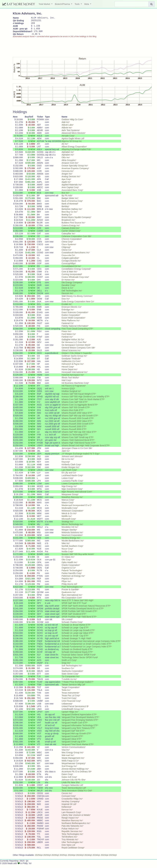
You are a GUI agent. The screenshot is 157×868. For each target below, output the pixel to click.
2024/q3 (80, 858)
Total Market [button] (45, 4)
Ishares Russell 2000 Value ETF (77, 424)
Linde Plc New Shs (70, 786)
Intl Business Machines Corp (75, 386)
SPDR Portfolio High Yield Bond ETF (79, 620)
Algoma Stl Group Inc (72, 144)
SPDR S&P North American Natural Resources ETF (86, 609)
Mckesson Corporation (72, 514)
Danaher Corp (68, 288)
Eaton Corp (67, 777)
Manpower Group (70, 498)
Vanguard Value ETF (71, 742)
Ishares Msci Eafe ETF (72, 413)
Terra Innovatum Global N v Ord (76, 794)
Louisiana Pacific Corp (72, 484)
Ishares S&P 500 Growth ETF (75, 411)
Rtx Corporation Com (71, 601)
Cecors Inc (67, 796)
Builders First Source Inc (73, 226)
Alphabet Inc (67, 155)
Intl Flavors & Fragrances (73, 389)
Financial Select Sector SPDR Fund (78, 658)
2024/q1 (96, 858)
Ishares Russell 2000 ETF (74, 430)
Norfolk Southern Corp (72, 549)
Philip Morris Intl (69, 587)
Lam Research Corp (71, 815)
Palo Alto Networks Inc (72, 829)
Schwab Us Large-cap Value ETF (77, 636)
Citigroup (66, 250)
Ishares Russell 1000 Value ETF (77, 416)
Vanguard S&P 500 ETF (73, 734)
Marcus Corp (68, 503)
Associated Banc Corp (72, 193)
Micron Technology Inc (72, 527)
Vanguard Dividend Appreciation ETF (79, 718)
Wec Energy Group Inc (72, 756)
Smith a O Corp (69, 663)
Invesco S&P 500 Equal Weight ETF (78, 397)
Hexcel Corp (67, 370)
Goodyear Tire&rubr (71, 362)
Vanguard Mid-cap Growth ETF (76, 737)
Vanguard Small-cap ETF (73, 745)
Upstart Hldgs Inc (70, 715)
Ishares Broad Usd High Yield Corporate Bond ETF (85, 449)
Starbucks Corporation (72, 674)
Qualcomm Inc (68, 595)
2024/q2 (88, 858)
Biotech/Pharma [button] (63, 4)
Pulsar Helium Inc (70, 832)
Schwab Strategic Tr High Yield (76, 642)
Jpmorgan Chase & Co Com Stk (77, 451)
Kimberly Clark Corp (71, 468)
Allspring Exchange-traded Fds (76, 152)
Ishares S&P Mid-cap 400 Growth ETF (79, 419)
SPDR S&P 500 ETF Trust (74, 606)
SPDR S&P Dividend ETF (74, 617)
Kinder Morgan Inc (70, 470)
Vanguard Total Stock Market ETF (77, 748)
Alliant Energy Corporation (74, 150)
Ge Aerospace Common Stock (76, 348)
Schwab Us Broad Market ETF (76, 628)
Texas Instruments (70, 696)
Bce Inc (65, 196)
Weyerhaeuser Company (73, 767)
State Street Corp (70, 677)
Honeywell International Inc (74, 375)
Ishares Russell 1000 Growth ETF (77, 421)
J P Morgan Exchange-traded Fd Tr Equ (80, 457)
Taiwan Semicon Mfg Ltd (73, 688)
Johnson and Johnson (72, 460)
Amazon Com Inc (70, 166)
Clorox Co (66, 253)
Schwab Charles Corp (72, 625)
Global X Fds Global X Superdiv (76, 356)
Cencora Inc (67, 174)
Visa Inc (65, 753)
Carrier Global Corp (71, 234)
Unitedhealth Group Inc (72, 712)
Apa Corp (66, 182)
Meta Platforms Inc (70, 324)
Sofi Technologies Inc (71, 669)
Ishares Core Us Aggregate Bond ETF (79, 408)
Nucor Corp (67, 552)
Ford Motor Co (68, 337)
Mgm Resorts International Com (76, 495)
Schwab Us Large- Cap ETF (75, 631)
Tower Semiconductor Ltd (73, 791)
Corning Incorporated (71, 277)
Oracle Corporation (70, 568)
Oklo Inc (65, 161)
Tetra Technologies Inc (72, 837)
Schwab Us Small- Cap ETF (75, 639)
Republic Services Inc (72, 834)
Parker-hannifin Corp (71, 576)
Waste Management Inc (73, 761)
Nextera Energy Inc (71, 541)
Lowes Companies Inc (72, 487)
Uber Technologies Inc (72, 845)
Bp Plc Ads (67, 199)
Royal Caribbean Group (73, 851)
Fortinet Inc (67, 340)
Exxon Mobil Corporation (73, 321)
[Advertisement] (68, 49)
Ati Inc (64, 147)
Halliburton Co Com (71, 364)
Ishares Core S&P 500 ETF (74, 405)
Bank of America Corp (72, 204)
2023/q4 (105, 858)
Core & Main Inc (69, 275)
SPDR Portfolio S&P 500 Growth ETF (79, 614)
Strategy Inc (67, 525)
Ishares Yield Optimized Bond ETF (78, 443)
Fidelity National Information (75, 329)
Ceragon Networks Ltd (72, 788)
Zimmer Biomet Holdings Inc (75, 772)
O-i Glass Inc (68, 560)
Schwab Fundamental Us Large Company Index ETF (86, 650)
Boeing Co (66, 218)
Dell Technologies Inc (71, 294)
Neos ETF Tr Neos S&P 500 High (77, 604)
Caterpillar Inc (68, 237)
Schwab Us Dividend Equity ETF (77, 652)
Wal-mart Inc (67, 758)
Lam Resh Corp (69, 473)
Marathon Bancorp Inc (72, 500)
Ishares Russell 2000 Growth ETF (77, 427)
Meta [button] (87, 4)
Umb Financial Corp (71, 704)
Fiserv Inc (66, 335)
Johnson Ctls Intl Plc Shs (73, 783)
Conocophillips (68, 267)
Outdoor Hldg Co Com (72, 123)
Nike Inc (65, 546)
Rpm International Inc (72, 598)
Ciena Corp (67, 245)
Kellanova (66, 810)
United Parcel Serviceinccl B (75, 709)
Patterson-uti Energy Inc (73, 579)
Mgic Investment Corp (72, 492)
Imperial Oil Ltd (69, 807)
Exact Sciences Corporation (75, 315)
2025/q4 (39, 858)
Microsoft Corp (68, 522)
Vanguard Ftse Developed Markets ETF (80, 720)
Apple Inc (66, 185)
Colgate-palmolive (70, 261)
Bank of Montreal (70, 207)
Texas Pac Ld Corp (70, 699)
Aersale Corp (68, 139)
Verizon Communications (73, 750)
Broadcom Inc (68, 223)
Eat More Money (19, 4)
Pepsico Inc (67, 582)
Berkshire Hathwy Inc (71, 212)
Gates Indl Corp (69, 780)
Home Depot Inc (69, 373)
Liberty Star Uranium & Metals (76, 818)
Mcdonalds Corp (69, 511)
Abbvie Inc (66, 131)
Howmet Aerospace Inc (72, 378)
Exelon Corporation (71, 318)
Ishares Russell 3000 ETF (74, 432)
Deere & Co (67, 291)
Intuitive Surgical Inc (71, 394)
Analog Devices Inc (71, 180)
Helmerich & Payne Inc (72, 367)
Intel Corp (66, 383)
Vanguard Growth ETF (72, 739)
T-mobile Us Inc (69, 682)
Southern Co (67, 671)
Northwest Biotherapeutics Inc (76, 826)
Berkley (65, 210)
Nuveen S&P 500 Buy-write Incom (77, 557)
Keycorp (65, 465)
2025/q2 (55, 858)
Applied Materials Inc (71, 188)
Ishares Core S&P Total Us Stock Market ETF (83, 402)
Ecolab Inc (66, 307)
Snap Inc (66, 666)
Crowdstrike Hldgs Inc (72, 802)
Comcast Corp (68, 799)
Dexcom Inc (67, 296)
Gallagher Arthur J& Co (72, 343)
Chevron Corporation (71, 242)
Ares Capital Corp (70, 191)
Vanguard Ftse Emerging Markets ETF (80, 723)
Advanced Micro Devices (73, 136)
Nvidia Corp (67, 555)
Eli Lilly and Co (69, 476)
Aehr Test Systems (70, 133)
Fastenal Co (67, 326)
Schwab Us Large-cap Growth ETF (78, 633)
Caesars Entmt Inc (70, 231)
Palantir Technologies (72, 574)
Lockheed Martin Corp (72, 479)
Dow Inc (65, 302)
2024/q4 (72, 858)
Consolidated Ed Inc (71, 269)
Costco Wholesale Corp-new (75, 280)
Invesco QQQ (68, 392)
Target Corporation (70, 690)
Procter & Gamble (70, 593)
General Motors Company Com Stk (78, 351)
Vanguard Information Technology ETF (79, 729)
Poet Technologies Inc (72, 590)
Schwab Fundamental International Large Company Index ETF (91, 644)
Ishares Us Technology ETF (75, 438)
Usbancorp (67, 707)
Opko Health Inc (69, 565)
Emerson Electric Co (71, 310)
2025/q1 (63, 858)
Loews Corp (67, 481)
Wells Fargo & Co (70, 764)
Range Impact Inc (70, 821)
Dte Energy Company (72, 286)
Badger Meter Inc (70, 201)
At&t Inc (65, 125)
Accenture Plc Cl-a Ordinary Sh (76, 775)
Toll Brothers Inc (69, 840)
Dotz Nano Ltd (68, 848)
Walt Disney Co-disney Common (77, 299)
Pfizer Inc (66, 585)
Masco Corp (67, 506)
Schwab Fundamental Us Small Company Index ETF (86, 647)
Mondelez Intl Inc (70, 530)
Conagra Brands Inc (71, 264)
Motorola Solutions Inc (72, 536)
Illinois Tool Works (70, 381)
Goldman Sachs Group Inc (74, 359)
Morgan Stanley (69, 533)
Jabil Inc (65, 454)
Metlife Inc (66, 519)
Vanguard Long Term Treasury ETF (78, 731)
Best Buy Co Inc (69, 215)
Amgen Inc (67, 177)
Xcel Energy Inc (69, 769)
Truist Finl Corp (69, 701)
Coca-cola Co (68, 258)
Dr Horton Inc (68, 283)
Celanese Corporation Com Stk (76, 239)
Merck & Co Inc (69, 517)
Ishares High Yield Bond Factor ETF (78, 446)
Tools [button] (77, 4)
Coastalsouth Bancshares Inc (75, 256)
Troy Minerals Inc (70, 843)
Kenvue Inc (67, 813)
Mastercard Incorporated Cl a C (76, 508)
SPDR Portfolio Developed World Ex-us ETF (82, 612)
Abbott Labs (67, 128)
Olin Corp (66, 563)
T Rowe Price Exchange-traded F (77, 685)
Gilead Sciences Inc (71, 354)
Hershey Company (70, 805)
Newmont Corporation (72, 538)
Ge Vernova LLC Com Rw (74, 345)
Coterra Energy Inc (70, 229)
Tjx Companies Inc (70, 680)
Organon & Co (68, 571)
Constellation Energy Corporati (76, 272)
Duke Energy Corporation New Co (78, 305)
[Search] (132, 4)
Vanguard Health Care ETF (74, 726)
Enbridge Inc (67, 313)
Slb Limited (67, 623)
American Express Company (75, 171)
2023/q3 (113, 858)
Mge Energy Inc (69, 489)
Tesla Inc (66, 693)
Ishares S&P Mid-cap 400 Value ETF (79, 435)
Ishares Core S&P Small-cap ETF (77, 440)
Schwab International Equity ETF (77, 655)
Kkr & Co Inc (67, 462)
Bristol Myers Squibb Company (76, 220)
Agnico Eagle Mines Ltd (73, 142)
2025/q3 (47, 858)
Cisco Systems (69, 248)
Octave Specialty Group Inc (74, 169)
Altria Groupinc (69, 163)
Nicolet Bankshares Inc (72, 544)
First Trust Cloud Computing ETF (77, 332)
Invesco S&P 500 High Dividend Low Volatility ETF (85, 400)
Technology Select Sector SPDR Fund (79, 661)
